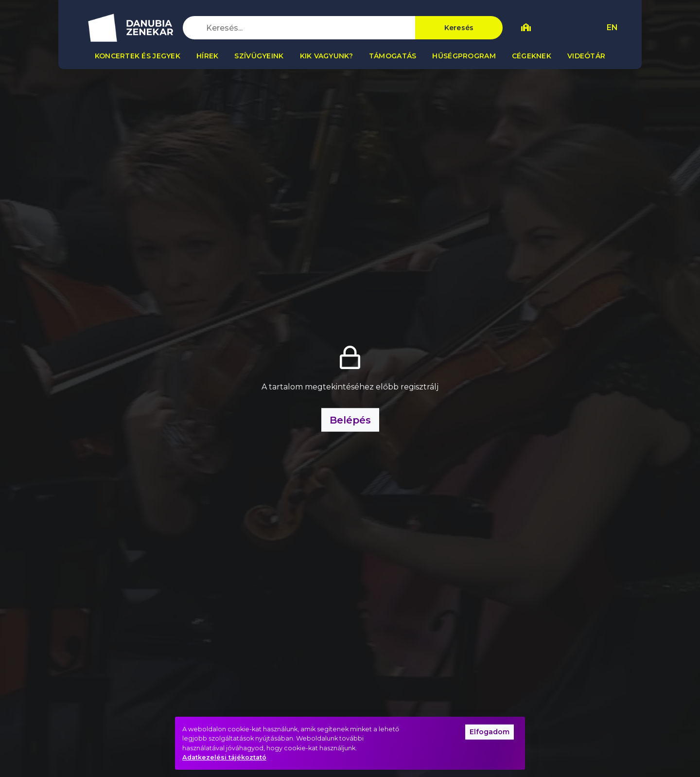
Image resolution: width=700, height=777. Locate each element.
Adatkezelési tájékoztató (224, 757)
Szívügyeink (259, 56)
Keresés (459, 28)
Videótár (586, 56)
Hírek (207, 56)
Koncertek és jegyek (138, 56)
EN (612, 27)
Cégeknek (532, 56)
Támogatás (393, 56)
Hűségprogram (464, 56)
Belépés (350, 420)
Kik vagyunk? (326, 56)
